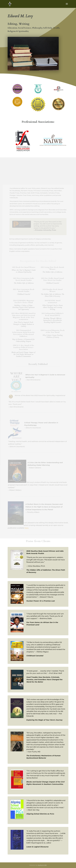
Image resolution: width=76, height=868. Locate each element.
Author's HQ (42, 865)
